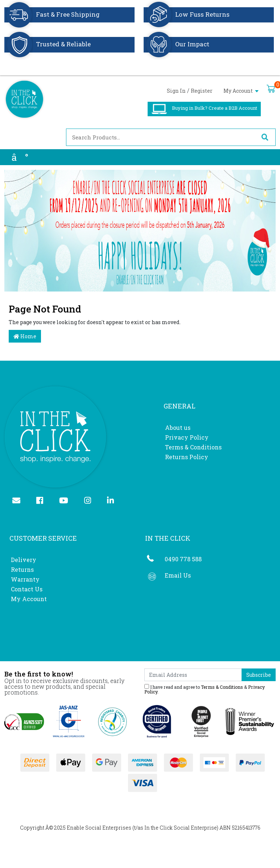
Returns (22, 569)
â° (20, 157)
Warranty (25, 579)
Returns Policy (187, 457)
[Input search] (160, 137)
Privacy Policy (187, 437)
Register (202, 91)
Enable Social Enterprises (99, 828)
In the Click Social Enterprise (181, 828)
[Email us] (19, 501)
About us (178, 427)
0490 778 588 (183, 559)
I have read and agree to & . (205, 689)
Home (25, 336)
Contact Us (27, 589)
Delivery (24, 560)
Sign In (176, 91)
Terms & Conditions (193, 447)
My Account (241, 91)
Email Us (178, 575)
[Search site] (265, 137)
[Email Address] (193, 675)
